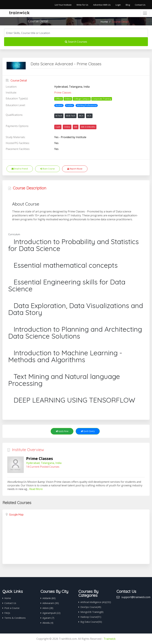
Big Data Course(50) (91, 622)
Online (68, 99)
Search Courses (76, 42)
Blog (128, 5)
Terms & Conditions (15, 618)
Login (118, 5)
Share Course (47, 169)
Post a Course (12, 608)
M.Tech (59, 116)
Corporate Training (102, 99)
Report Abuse (75, 169)
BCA (89, 116)
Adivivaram (51, 603)
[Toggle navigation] (145, 13)
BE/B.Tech (71, 116)
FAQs (7, 613)
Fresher (70, 105)
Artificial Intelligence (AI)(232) (96, 602)
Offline (59, 99)
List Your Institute (63, 5)
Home (104, 22)
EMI (76, 127)
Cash (58, 127)
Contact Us (140, 5)
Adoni (48, 608)
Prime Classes (63, 93)
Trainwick (110, 639)
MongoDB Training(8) (92, 612)
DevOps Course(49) (91, 607)
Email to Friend (20, 169)
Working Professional (87, 105)
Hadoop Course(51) (91, 617)
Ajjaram (48, 618)
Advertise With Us (102, 5)
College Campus (82, 99)
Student (59, 105)
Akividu (48, 623)
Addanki (49, 598)
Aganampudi (51, 613)
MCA (81, 116)
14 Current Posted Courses (43, 467)
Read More (36, 489)
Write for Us (82, 5)
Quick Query (88, 431)
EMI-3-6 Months (88, 127)
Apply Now (62, 431)
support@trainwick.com (136, 597)
